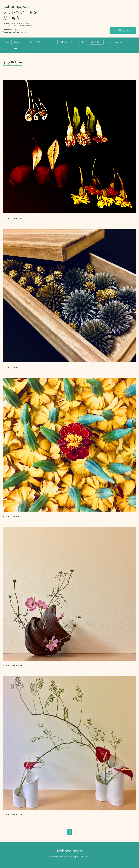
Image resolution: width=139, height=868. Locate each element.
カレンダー (50, 42)
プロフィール (12, 49)
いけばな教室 (33, 42)
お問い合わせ (123, 31)
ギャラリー (96, 42)
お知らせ (18, 42)
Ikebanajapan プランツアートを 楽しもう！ (20, 12)
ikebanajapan (69, 851)
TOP (7, 42)
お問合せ (82, 42)
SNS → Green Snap (115, 42)
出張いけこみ (66, 42)
